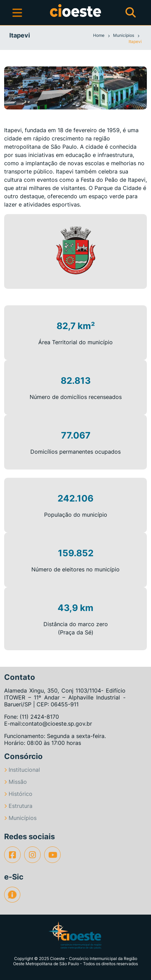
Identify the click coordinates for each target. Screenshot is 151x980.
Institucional (22, 770)
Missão (16, 782)
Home (99, 35)
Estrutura (18, 806)
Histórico (18, 794)
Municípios (124, 35)
